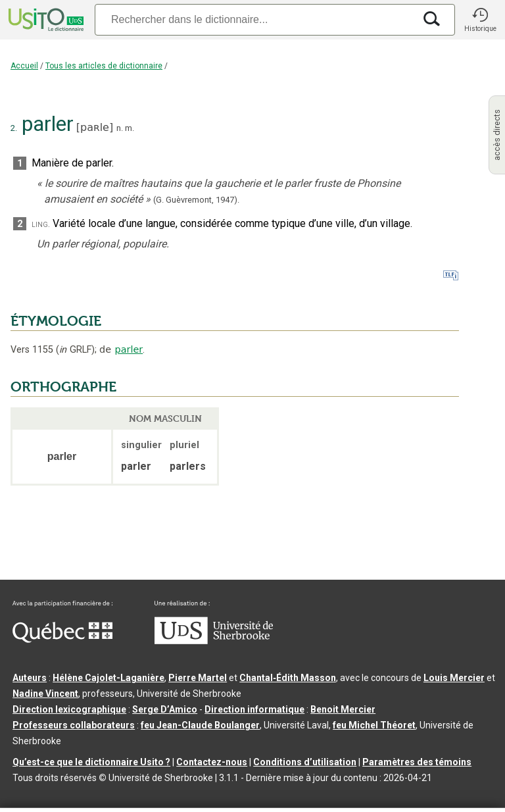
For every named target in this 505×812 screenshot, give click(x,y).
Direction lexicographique (69, 709)
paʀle (95, 127)
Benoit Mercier (343, 709)
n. (120, 128)
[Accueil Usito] (45, 20)
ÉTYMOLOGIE (56, 321)
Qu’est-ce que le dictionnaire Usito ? (91, 762)
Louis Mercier (454, 678)
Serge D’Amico (165, 709)
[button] (480, 20)
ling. (41, 224)
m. (130, 128)
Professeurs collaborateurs (74, 725)
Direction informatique (254, 709)
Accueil (24, 66)
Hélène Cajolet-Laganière (108, 678)
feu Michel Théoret (374, 725)
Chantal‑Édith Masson (288, 678)
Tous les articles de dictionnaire (104, 66)
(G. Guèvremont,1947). (196, 200)
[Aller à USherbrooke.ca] (214, 641)
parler (129, 349)
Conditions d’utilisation (305, 762)
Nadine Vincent (45, 694)
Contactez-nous (212, 762)
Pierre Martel (198, 678)
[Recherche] (254, 19)
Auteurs (30, 678)
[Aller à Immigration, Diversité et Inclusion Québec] (62, 640)
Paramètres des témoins (417, 762)
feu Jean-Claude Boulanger (200, 725)
